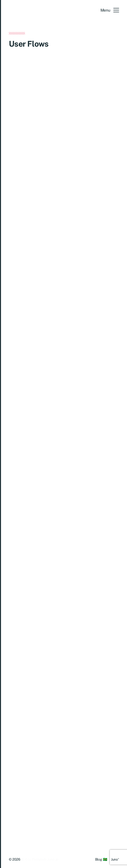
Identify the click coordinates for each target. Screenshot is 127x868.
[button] (110, 10)
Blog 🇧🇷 (101, 859)
